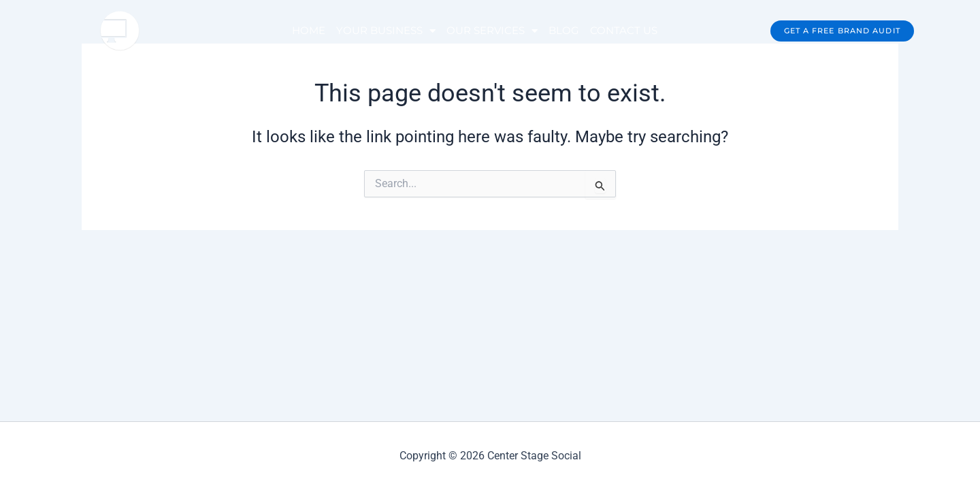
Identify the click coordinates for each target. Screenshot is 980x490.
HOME (309, 30)
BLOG (564, 30)
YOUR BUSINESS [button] (386, 31)
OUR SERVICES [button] (492, 31)
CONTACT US (624, 30)
